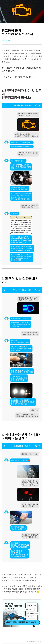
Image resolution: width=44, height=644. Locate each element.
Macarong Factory (34, 642)
